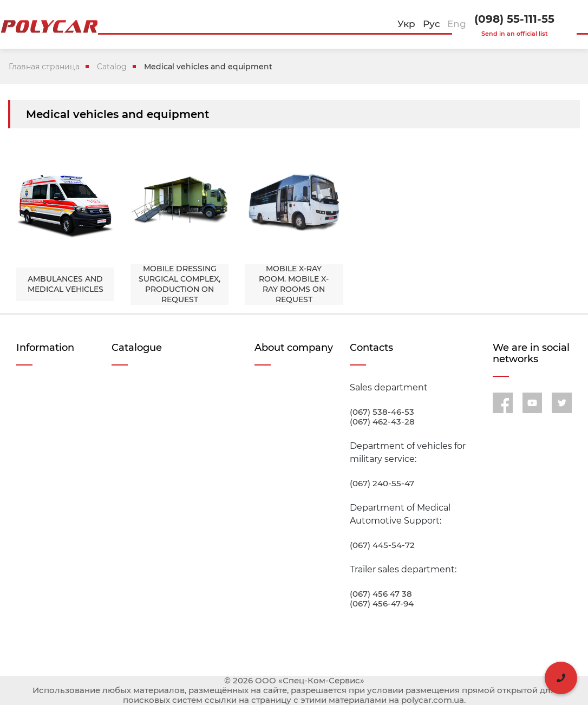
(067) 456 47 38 (381, 594)
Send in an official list (515, 34)
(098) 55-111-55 (514, 19)
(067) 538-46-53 (382, 412)
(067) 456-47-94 (382, 604)
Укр (406, 24)
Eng (457, 24)
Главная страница (44, 67)
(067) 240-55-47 (382, 484)
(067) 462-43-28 (382, 422)
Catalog (112, 67)
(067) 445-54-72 (382, 545)
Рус (432, 24)
